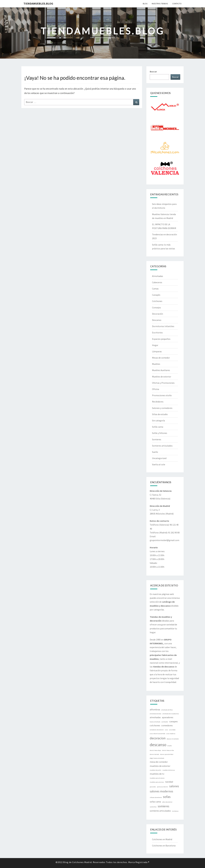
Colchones (157, 301)
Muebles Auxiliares (161, 370)
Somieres (157, 439)
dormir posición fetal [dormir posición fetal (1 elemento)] (167, 754)
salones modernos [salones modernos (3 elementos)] (161, 791)
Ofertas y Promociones (163, 383)
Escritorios (157, 333)
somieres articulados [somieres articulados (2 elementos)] (160, 811)
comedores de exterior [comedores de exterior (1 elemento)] (157, 730)
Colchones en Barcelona (164, 846)
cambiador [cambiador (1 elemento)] (165, 722)
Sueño (155, 452)
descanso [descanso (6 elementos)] (158, 745)
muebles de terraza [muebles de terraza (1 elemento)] (169, 770)
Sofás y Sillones (160, 433)
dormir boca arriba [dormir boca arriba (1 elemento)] (168, 750)
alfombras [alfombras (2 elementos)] (155, 709)
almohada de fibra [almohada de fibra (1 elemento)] (167, 710)
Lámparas (157, 351)
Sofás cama (158, 427)
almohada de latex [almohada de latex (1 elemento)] (156, 714)
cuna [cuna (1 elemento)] (166, 730)
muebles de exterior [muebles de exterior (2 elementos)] (160, 766)
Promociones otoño (162, 395)
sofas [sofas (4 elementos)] (167, 797)
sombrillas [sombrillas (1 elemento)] (153, 807)
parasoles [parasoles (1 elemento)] (153, 787)
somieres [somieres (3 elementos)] (164, 806)
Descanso (157, 320)
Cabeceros (157, 282)
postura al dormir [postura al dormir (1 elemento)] (163, 787)
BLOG (145, 4)
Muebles (156, 364)
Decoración (158, 314)
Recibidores (158, 402)
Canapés (156, 295)
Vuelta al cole (159, 464)
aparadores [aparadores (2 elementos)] (168, 717)
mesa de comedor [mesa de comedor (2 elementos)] (159, 762)
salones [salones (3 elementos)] (174, 786)
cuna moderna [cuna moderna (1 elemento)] (171, 734)
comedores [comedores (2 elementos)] (167, 725)
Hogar (155, 345)
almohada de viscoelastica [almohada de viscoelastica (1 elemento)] (171, 714)
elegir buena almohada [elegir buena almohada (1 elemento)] (157, 758)
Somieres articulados (162, 446)
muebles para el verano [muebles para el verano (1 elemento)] (157, 778)
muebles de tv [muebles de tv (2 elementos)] (157, 774)
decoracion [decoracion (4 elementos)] (158, 738)
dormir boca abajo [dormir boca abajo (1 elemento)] (155, 750)
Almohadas (158, 276)
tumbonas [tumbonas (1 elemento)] (175, 811)
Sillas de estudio (160, 414)
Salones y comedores (162, 408)
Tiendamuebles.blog (38, 3)
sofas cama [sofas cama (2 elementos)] (155, 802)
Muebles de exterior (162, 377)
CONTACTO (177, 4)
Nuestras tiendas (160, 4)
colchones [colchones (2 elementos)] (155, 725)
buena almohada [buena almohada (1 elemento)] (155, 722)
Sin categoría (158, 420)
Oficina (156, 389)
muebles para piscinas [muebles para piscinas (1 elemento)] (157, 782)
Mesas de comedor (161, 358)
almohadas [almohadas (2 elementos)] (155, 717)
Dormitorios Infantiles (163, 326)
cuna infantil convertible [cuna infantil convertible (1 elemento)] (157, 734)
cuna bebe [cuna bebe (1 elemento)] (172, 730)
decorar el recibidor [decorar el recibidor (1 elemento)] (173, 739)
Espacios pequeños (161, 339)
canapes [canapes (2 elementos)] (173, 721)
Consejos (156, 307)
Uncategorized (159, 458)
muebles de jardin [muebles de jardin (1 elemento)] (156, 770)
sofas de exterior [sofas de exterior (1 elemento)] (167, 802)
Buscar (153, 72)
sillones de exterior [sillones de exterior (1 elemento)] (156, 797)
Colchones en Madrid (162, 839)
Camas (155, 289)
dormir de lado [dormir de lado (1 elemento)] (154, 754)
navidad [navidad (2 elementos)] (169, 782)
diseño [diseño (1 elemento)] (170, 746)
